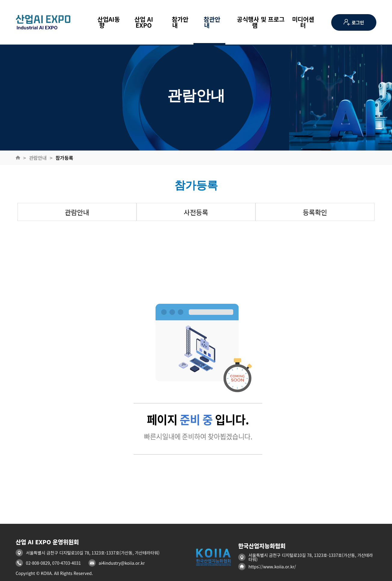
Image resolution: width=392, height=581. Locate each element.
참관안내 (209, 22)
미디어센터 (303, 22)
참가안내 (177, 22)
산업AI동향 (105, 22)
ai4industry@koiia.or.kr (122, 563)
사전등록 (196, 212)
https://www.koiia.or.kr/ (272, 567)
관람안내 (38, 158)
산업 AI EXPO (144, 22)
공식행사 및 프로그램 (257, 22)
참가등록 (65, 158)
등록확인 (315, 212)
